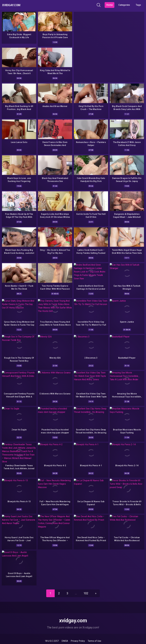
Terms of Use (94, 635)
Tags (138, 5)
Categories (124, 5)
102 (86, 588)
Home (109, 5)
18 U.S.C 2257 (52, 635)
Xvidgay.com (15, 5)
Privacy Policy (78, 635)
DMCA (65, 635)
